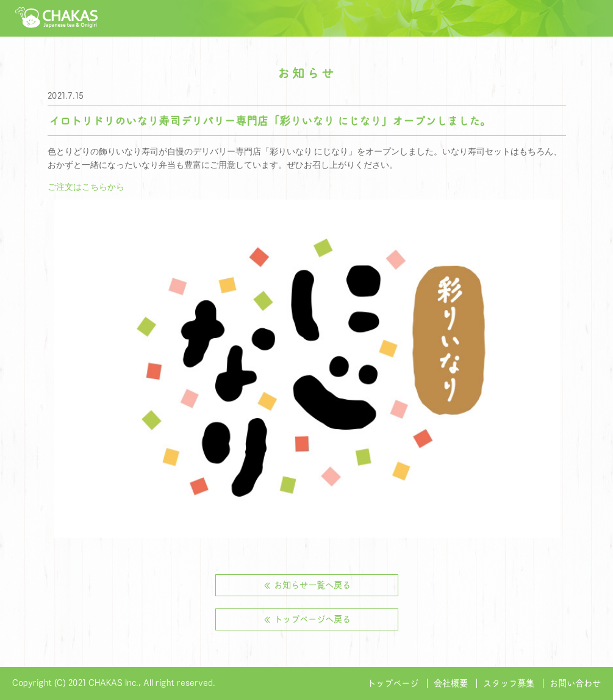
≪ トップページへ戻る (307, 619)
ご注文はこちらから (86, 187)
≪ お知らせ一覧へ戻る (307, 585)
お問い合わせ (575, 683)
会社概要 (451, 683)
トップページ (393, 683)
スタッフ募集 (509, 683)
